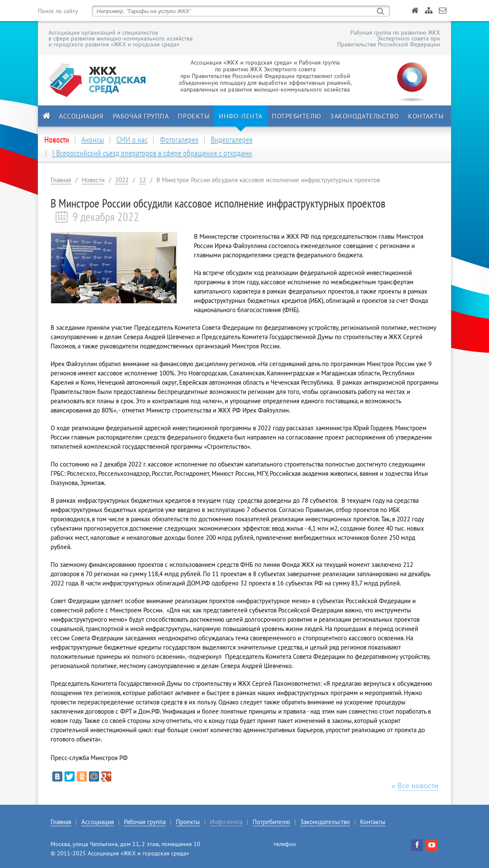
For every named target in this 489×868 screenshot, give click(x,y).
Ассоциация (81, 116)
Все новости (418, 786)
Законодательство (364, 116)
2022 (122, 180)
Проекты (194, 116)
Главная (61, 180)
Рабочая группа (141, 116)
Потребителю (296, 116)
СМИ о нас (132, 140)
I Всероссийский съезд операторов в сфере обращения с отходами (152, 153)
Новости (93, 180)
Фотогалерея (179, 140)
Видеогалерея (232, 140)
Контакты (426, 116)
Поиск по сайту (58, 11)
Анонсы (93, 140)
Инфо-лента (241, 116)
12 (142, 180)
